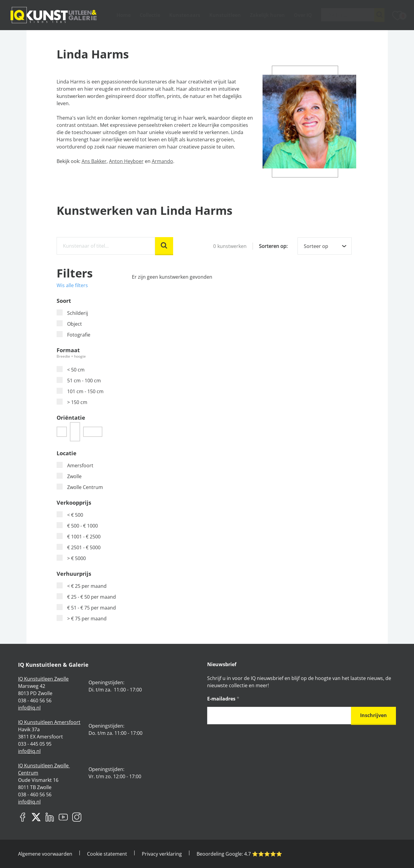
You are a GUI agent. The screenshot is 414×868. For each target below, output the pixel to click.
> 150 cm (72, 402)
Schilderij (72, 313)
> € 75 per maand (82, 618)
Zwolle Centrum (80, 487)
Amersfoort (75, 465)
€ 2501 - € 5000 (79, 547)
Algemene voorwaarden (45, 854)
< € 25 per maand (82, 586)
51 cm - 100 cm (79, 380)
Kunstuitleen (225, 15)
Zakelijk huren (267, 15)
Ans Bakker (94, 161)
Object (69, 324)
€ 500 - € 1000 (77, 526)
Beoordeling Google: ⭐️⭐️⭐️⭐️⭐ (239, 854)
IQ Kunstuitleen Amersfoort (49, 722)
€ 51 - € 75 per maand (86, 608)
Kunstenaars (185, 15)
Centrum (28, 773)
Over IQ (303, 15)
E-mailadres (223, 699)
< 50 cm (71, 370)
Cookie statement (107, 854)
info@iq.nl (29, 708)
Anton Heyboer (126, 161)
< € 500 (70, 515)
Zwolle (69, 476)
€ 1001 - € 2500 (79, 536)
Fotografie (73, 335)
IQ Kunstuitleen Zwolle (43, 679)
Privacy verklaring (162, 854)
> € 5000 (71, 558)
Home (124, 15)
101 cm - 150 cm (80, 391)
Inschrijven (374, 715)
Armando (162, 161)
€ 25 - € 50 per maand (86, 597)
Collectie (150, 15)
